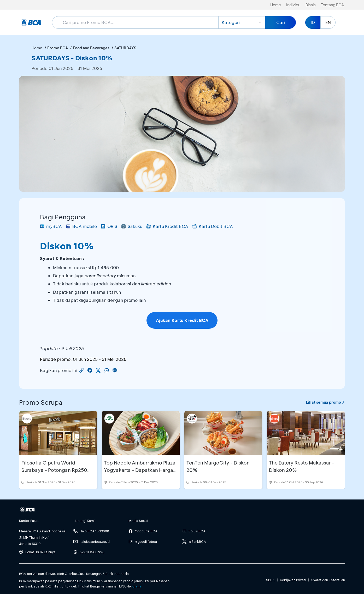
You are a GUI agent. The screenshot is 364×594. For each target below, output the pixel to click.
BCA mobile (81, 226)
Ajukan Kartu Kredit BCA (182, 320)
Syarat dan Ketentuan (328, 580)
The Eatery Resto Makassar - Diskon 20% (302, 466)
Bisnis (311, 5)
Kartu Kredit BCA (167, 226)
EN (328, 22)
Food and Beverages (91, 48)
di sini (137, 586)
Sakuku (132, 226)
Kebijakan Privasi (293, 580)
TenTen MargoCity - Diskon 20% (218, 466)
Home (276, 5)
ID (313, 22)
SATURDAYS (125, 48)
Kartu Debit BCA (213, 226)
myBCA (51, 226)
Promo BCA (58, 48)
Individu (293, 5)
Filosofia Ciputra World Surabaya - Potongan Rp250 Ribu (54, 470)
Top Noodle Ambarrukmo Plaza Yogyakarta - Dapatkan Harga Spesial (140, 470)
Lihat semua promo (325, 402)
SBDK (270, 580)
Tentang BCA (332, 5)
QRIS (109, 226)
